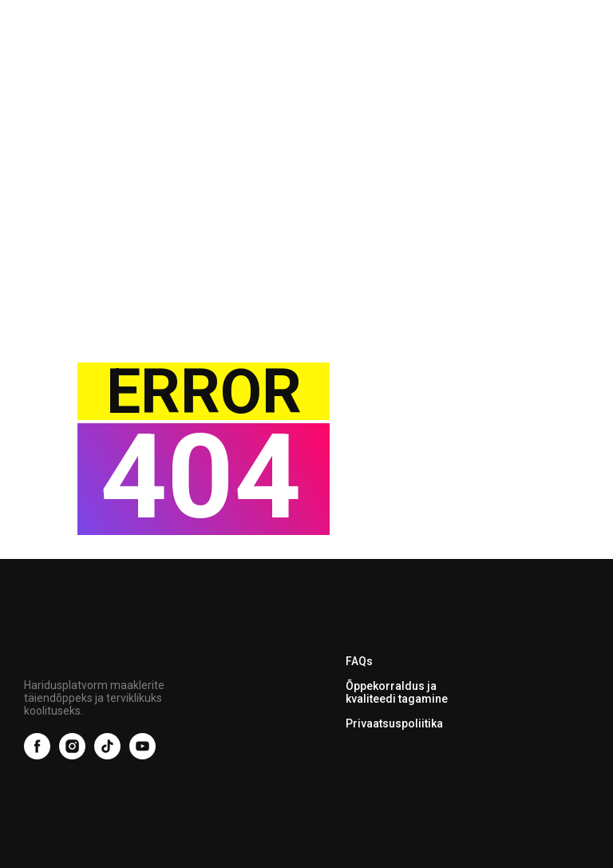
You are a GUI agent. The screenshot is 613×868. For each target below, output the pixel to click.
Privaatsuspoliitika (394, 723)
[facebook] (37, 755)
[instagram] (72, 755)
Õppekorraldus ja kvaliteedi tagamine (397, 692)
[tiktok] (107, 755)
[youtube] (142, 755)
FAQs (359, 661)
